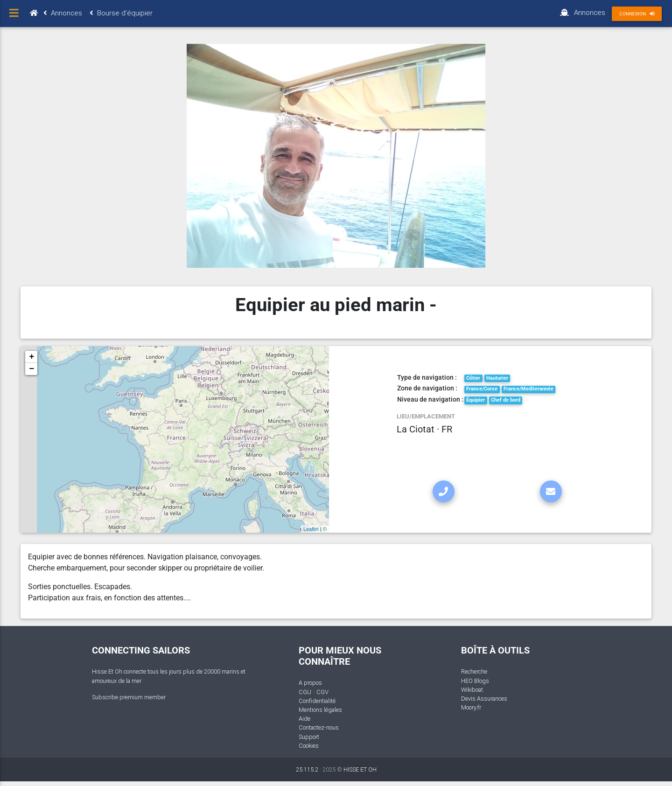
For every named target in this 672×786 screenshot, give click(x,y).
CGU (305, 692)
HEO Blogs (475, 681)
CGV (322, 692)
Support (309, 737)
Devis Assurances (484, 699)
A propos (310, 683)
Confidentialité (317, 701)
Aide (304, 719)
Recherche (474, 671)
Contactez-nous (319, 727)
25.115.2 (307, 769)
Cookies (309, 746)
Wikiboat (472, 690)
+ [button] (31, 357)
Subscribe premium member (129, 697)
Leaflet (311, 529)
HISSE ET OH (360, 769)
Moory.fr (471, 707)
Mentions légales (320, 710)
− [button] (31, 369)
